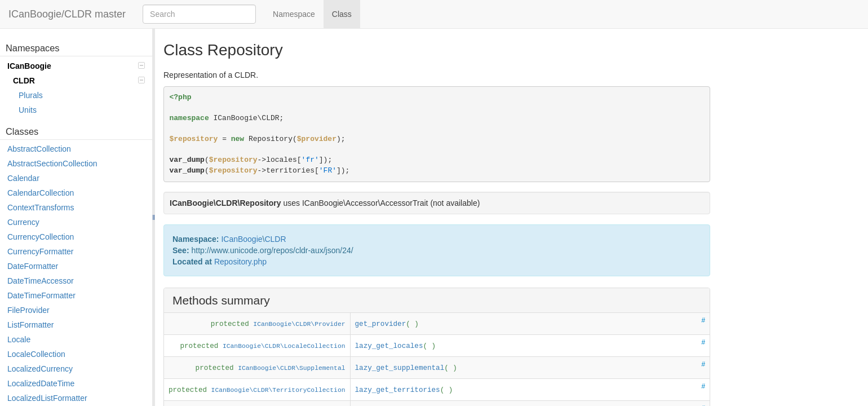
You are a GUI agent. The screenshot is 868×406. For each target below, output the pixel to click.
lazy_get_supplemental (400, 368)
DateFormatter (33, 266)
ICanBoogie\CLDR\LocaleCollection (284, 346)
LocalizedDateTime (41, 383)
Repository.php (240, 262)
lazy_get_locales (389, 346)
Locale (19, 339)
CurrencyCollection (41, 237)
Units (28, 110)
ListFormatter (30, 325)
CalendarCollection (41, 193)
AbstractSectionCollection (52, 164)
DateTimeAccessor (41, 281)
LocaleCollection (36, 354)
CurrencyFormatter (40, 251)
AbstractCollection (39, 149)
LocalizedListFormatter (47, 398)
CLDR (79, 81)
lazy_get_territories (398, 390)
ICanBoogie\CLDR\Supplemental (291, 368)
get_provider (381, 324)
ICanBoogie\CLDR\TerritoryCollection (278, 390)
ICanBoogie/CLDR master (67, 14)
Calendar (23, 178)
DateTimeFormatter (41, 295)
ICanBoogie (76, 66)
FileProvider (28, 310)
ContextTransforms (41, 208)
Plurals (31, 95)
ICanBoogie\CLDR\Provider (299, 324)
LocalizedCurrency (40, 369)
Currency (23, 222)
